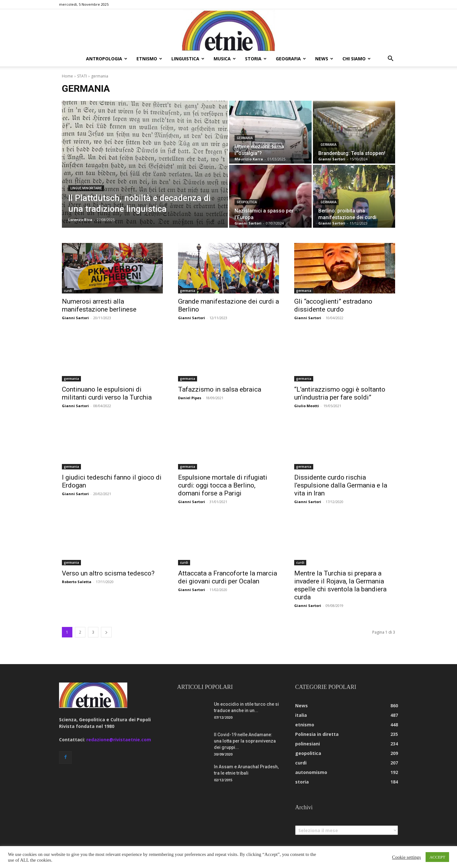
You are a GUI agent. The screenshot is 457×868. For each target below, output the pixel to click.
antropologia (107, 59)
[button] (390, 59)
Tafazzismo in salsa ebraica (220, 389)
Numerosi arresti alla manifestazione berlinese (99, 305)
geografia (291, 59)
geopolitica (247, 202)
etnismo (149, 59)
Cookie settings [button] (406, 857)
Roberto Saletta (77, 582)
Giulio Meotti (307, 406)
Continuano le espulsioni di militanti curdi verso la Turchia (107, 393)
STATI (82, 76)
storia (256, 59)
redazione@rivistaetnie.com (119, 740)
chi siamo (357, 59)
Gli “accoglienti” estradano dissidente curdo (333, 305)
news (324, 59)
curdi (68, 291)
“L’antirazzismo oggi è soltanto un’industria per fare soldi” (340, 393)
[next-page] (106, 632)
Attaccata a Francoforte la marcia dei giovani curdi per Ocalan (228, 577)
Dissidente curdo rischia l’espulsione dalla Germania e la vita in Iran (341, 485)
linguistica (188, 59)
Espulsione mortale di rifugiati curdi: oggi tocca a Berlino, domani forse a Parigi (223, 485)
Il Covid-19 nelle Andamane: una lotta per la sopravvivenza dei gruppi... (245, 741)
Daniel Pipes (190, 398)
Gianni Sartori (75, 318)
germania (245, 138)
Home (67, 76)
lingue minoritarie (86, 188)
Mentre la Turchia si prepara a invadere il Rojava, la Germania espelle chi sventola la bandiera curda (340, 585)
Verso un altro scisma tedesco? (109, 573)
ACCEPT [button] (437, 857)
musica (225, 59)
